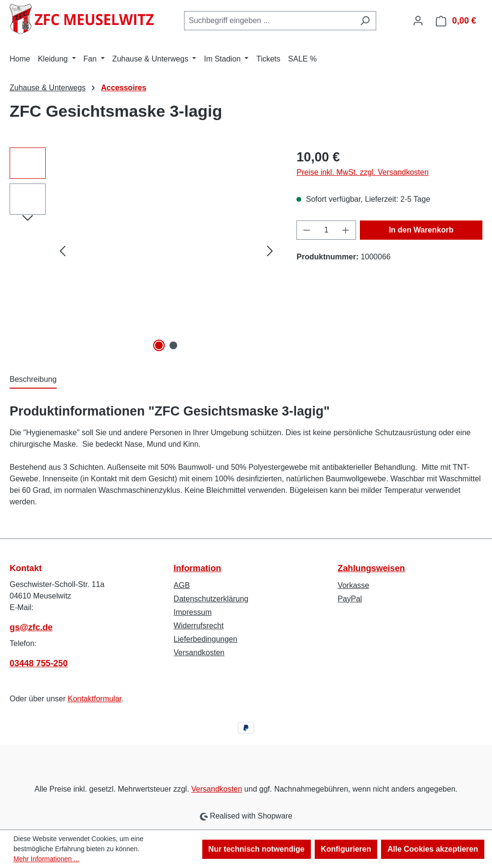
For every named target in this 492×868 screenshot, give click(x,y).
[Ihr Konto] (418, 21)
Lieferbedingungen (205, 639)
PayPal (350, 599)
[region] (143, 251)
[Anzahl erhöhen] (346, 230)
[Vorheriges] (62, 251)
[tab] (33, 380)
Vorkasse (354, 585)
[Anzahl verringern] (307, 230)
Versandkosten (199, 653)
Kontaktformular (95, 699)
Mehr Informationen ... (46, 859)
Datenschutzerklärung (211, 599)
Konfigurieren (346, 849)
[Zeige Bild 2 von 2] (173, 345)
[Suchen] (365, 21)
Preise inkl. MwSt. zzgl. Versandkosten (363, 172)
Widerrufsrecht (198, 626)
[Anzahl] (326, 230)
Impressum (192, 612)
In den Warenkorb (421, 230)
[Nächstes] (270, 251)
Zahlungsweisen (371, 568)
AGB (182, 585)
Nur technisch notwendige (257, 849)
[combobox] (269, 21)
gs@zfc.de (31, 627)
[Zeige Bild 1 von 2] (159, 345)
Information (197, 568)
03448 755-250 (39, 663)
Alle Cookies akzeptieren (433, 849)
